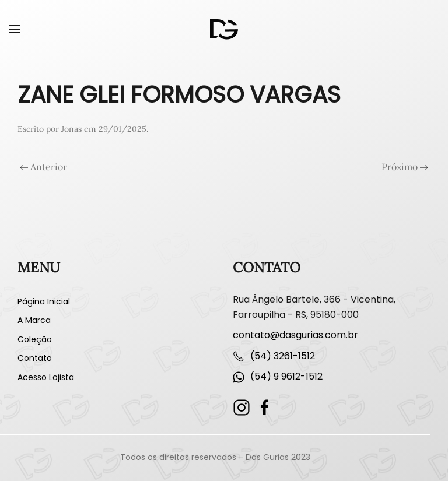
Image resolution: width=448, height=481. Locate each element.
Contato (35, 358)
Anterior (43, 167)
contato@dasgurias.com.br (295, 335)
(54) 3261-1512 (283, 356)
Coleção (35, 339)
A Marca (34, 320)
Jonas (71, 129)
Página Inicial (44, 301)
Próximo (405, 167)
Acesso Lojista (46, 377)
